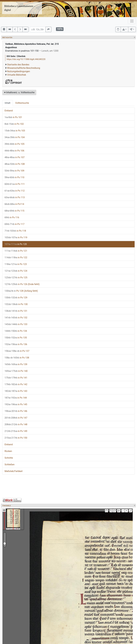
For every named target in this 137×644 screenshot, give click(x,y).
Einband (9, 111)
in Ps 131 (16, 311)
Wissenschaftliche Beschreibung (24, 68)
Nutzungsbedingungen (19, 71)
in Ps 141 (16, 378)
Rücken (8, 451)
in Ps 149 (16, 431)
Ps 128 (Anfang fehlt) (21, 291)
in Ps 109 (14, 171)
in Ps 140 (16, 371)
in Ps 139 (16, 364)
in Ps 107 (15, 157)
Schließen (10, 464)
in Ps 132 (16, 318)
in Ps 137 (17, 351)
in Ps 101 (13, 117)
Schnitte (9, 458)
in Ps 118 (15, 231)
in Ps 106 (14, 151)
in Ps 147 (16, 418)
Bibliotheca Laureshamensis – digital (20, 8)
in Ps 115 (14, 211)
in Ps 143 (16, 391)
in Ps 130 (16, 304)
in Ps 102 (14, 124)
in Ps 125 (16, 278)
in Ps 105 (14, 144)
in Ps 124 (16, 271)
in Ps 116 (12, 217)
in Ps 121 (16, 251)
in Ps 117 (14, 224)
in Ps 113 (15, 197)
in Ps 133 (16, 324)
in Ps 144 (16, 398)
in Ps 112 (15, 191)
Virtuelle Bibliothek (17, 75)
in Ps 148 (16, 424)
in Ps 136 (16, 344)
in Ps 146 (16, 411)
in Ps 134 (16, 331)
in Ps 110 (14, 177)
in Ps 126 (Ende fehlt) (22, 284)
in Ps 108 (15, 164)
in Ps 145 (16, 404)
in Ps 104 (15, 137)
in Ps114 (14, 204)
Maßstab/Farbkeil (14, 471)
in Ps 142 (16, 384)
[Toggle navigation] (132, 21)
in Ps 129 (16, 298)
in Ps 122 (16, 258)
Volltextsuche (22, 103)
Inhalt (8, 103)
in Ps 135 (16, 338)
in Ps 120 (16, 244)
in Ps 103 (15, 131)
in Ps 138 (17, 358)
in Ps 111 (15, 184)
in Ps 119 (16, 237)
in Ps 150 (16, 438)
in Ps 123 (16, 264)
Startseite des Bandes (18, 65)
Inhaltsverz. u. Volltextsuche (19, 92)
